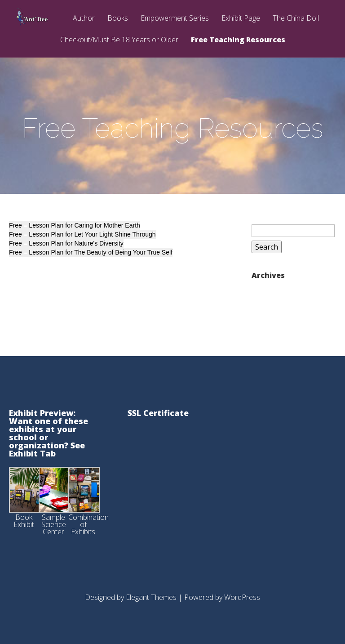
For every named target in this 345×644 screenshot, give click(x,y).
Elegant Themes (151, 597)
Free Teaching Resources (238, 40)
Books (118, 19)
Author (84, 19)
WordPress (242, 597)
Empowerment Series (175, 19)
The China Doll (296, 19)
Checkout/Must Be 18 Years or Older (119, 40)
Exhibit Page (241, 19)
